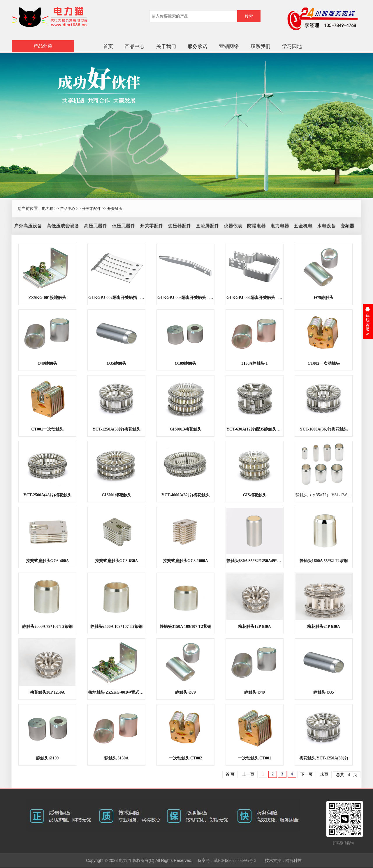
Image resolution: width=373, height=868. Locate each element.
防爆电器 (256, 226)
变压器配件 (180, 226)
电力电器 (280, 226)
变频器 (347, 226)
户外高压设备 (28, 226)
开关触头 (115, 209)
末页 (324, 774)
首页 (108, 46)
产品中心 (135, 46)
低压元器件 (124, 226)
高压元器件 (96, 226)
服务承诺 (198, 46)
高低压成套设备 (63, 226)
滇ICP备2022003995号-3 (235, 861)
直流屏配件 (207, 226)
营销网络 (229, 46)
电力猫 (48, 209)
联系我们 (261, 46)
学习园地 (292, 46)
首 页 (230, 774)
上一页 (248, 774)
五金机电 (303, 226)
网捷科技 (293, 861)
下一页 (307, 774)
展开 (368, 321)
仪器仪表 (233, 226)
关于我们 (166, 46)
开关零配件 (91, 209)
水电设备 (326, 226)
